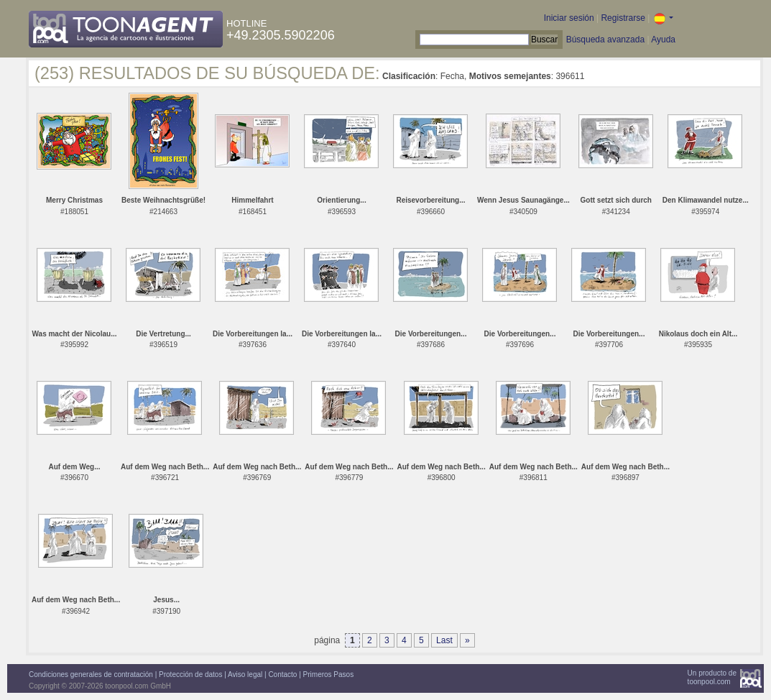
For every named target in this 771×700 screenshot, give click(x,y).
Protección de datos (190, 674)
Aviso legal (245, 674)
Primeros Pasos (329, 674)
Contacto (282, 674)
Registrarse (623, 18)
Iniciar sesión (569, 18)
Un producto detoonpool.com (712, 677)
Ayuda (663, 40)
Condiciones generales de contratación (91, 674)
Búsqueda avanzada (605, 40)
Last (444, 640)
